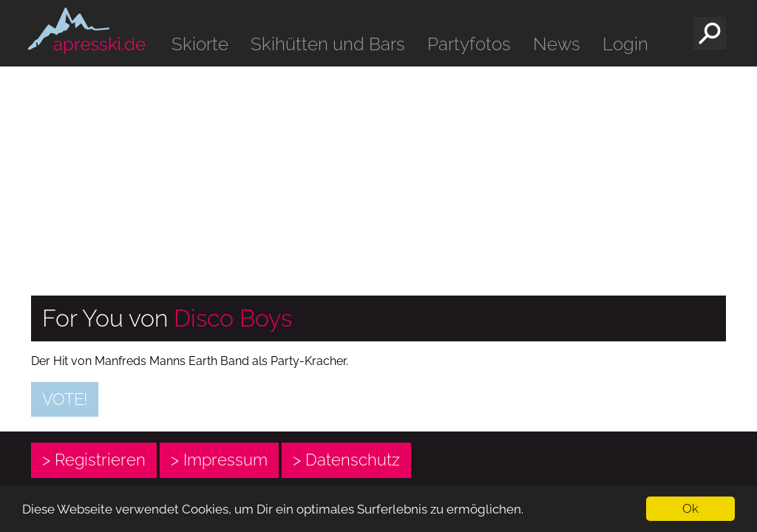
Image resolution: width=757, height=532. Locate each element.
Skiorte (200, 44)
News (557, 44)
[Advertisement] (378, 177)
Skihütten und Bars (328, 44)
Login (625, 44)
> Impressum (219, 460)
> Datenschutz (346, 460)
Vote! (65, 399)
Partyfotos (469, 44)
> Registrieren (94, 460)
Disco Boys (233, 318)
